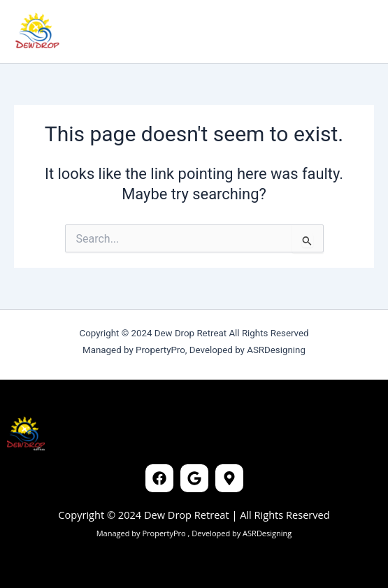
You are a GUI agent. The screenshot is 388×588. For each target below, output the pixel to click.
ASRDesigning (266, 533)
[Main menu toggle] (356, 31)
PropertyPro (165, 533)
